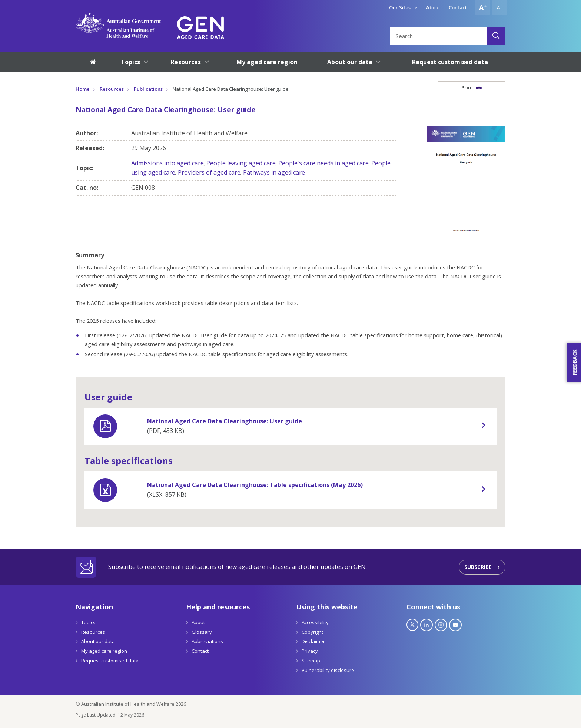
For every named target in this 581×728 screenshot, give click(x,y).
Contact (458, 7)
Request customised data (110, 661)
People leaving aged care (241, 163)
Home (83, 89)
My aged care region (104, 651)
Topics (88, 622)
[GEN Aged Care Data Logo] (201, 25)
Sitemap (311, 661)
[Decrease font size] (499, 7)
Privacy (310, 651)
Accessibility (315, 622)
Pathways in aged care (274, 172)
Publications (148, 89)
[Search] (496, 36)
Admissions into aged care (167, 163)
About (433, 7)
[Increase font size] (483, 7)
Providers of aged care (209, 172)
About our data (98, 641)
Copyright (312, 632)
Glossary (202, 632)
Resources (112, 89)
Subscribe (478, 567)
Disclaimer (313, 641)
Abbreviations (207, 641)
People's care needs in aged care (323, 163)
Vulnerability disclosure (328, 670)
